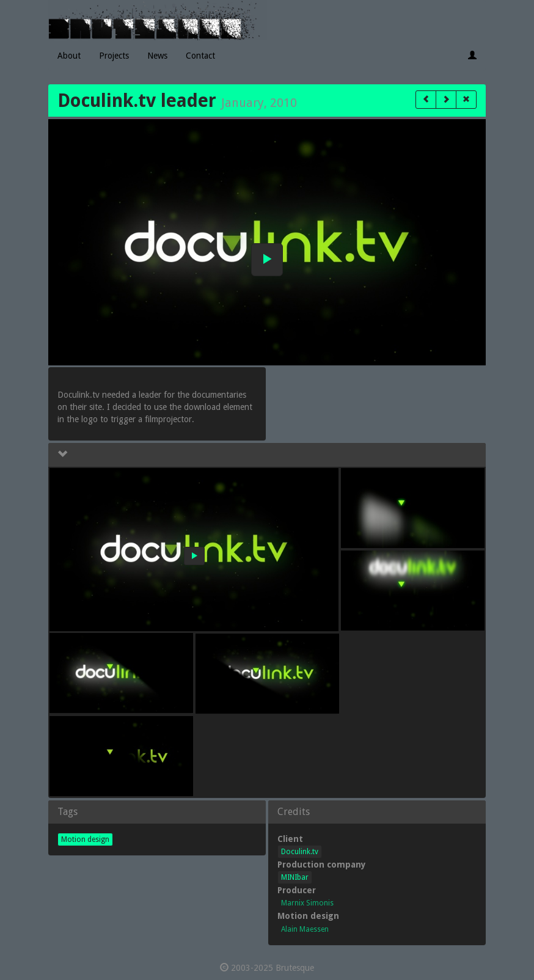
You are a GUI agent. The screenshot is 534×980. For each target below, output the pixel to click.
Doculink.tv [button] (300, 852)
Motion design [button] (85, 839)
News (157, 56)
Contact (200, 56)
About (69, 56)
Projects (114, 56)
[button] (426, 100)
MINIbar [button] (295, 877)
